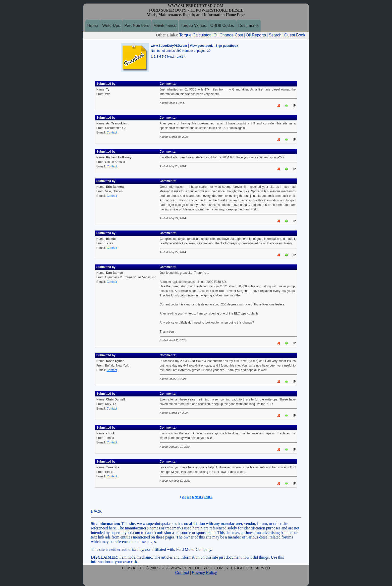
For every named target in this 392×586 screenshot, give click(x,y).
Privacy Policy (204, 573)
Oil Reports (256, 35)
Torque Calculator (195, 35)
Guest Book (295, 35)
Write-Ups (111, 26)
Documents (248, 26)
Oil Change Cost (228, 35)
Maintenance (165, 26)
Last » (181, 57)
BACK (96, 511)
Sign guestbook (227, 46)
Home (93, 26)
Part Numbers (137, 26)
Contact (112, 132)
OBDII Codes (222, 26)
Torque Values (193, 26)
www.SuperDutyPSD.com (169, 46)
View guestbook (201, 46)
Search (275, 35)
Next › (171, 57)
